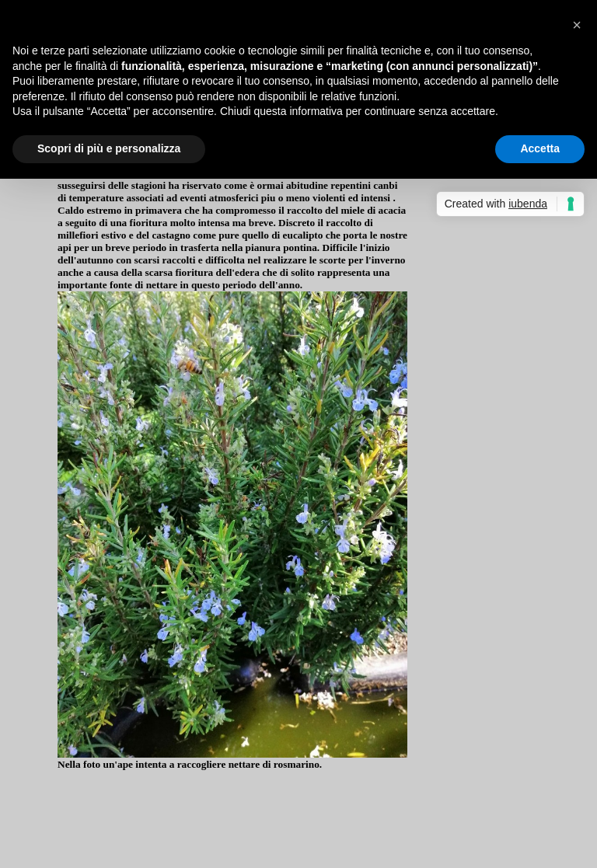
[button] (577, 25)
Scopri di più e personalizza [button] (109, 148)
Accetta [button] (540, 148)
